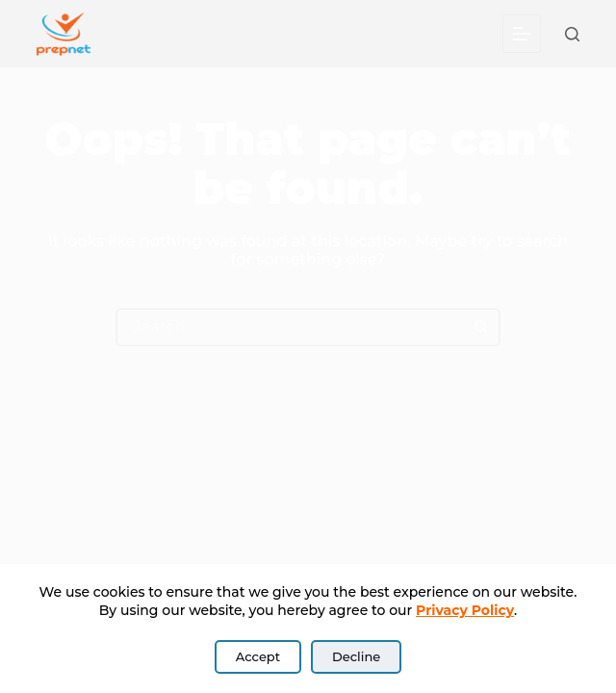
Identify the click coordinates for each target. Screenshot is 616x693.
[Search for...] (289, 327)
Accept (258, 656)
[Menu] (522, 34)
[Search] (572, 34)
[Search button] (481, 327)
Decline (356, 656)
